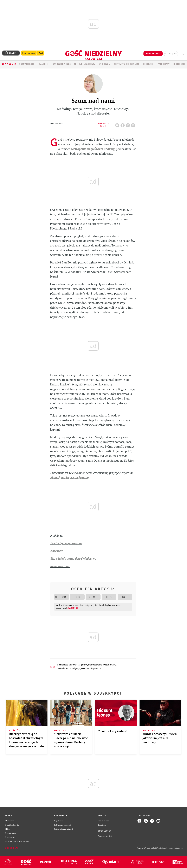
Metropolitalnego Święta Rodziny (93, 149)
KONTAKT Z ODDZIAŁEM (126, 64)
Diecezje (148, 64)
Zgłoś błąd (12, 848)
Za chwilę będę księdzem (66, 543)
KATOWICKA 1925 (62, 64)
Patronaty (164, 64)
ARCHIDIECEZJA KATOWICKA (68, 665)
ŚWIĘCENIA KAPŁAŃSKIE (91, 669)
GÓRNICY (84, 665)
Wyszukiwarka (182, 53)
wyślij (134, 124)
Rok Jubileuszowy (84, 64)
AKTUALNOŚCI (27, 64)
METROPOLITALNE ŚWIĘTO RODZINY (102, 665)
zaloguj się (171, 54)
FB (123, 124)
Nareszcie (56, 551)
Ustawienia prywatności (64, 829)
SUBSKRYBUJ (153, 54)
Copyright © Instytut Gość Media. (150, 848)
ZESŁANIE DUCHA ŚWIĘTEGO (69, 669)
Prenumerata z (33, 53)
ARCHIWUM (105, 64)
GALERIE (43, 64)
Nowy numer (9, 64)
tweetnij (128, 124)
